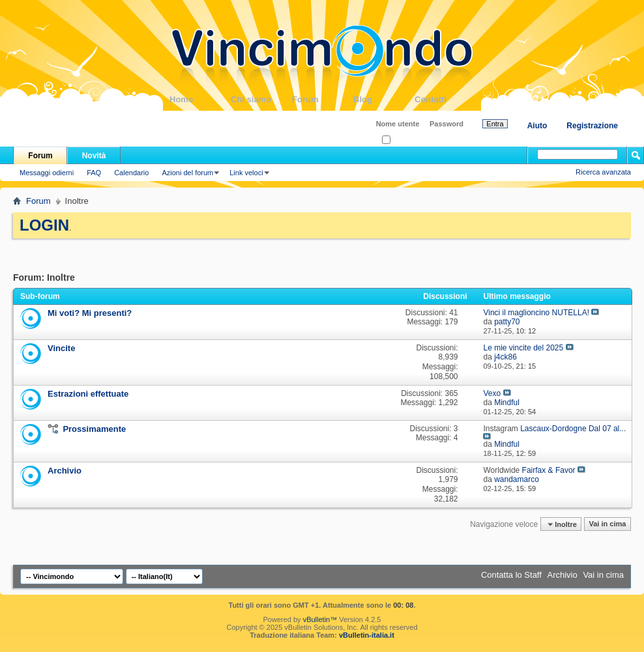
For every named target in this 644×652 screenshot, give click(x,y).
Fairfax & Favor (549, 470)
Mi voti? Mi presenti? (90, 313)
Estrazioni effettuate (88, 394)
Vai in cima (607, 524)
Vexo (492, 393)
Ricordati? (402, 140)
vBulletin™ (320, 619)
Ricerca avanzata (603, 172)
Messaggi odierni (47, 173)
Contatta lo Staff (511, 575)
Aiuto (537, 126)
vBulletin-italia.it (367, 635)
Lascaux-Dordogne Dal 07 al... (573, 429)
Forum (323, 99)
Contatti (445, 99)
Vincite (61, 348)
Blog (384, 99)
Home (200, 99)
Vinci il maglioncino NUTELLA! (536, 313)
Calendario (131, 173)
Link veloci (246, 173)
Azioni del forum (187, 173)
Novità (94, 156)
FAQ (94, 173)
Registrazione (592, 126)
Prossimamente (94, 429)
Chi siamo (261, 99)
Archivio (65, 471)
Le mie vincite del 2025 (523, 348)
